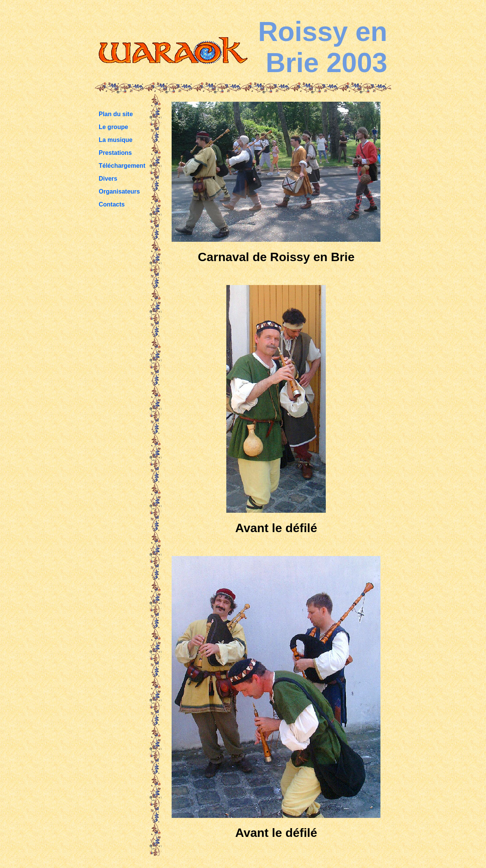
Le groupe (113, 127)
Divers (108, 179)
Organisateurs (119, 191)
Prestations (115, 153)
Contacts (112, 204)
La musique (116, 140)
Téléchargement (122, 166)
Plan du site (116, 114)
